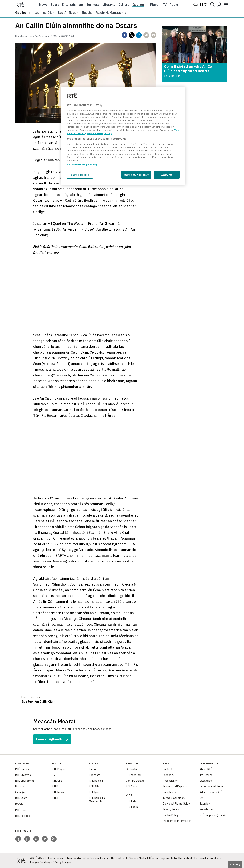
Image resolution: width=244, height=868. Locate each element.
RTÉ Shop (131, 786)
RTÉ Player (59, 769)
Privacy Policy (171, 809)
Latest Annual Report (212, 786)
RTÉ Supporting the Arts (214, 815)
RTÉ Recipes (23, 816)
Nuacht (87, 13)
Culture (124, 5)
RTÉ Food (21, 810)
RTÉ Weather (134, 775)
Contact (167, 769)
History (20, 786)
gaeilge (21, 13)
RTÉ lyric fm (96, 792)
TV (54, 775)
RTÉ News (58, 792)
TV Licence (206, 775)
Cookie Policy (171, 815)
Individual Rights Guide (176, 804)
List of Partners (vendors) (82, 165)
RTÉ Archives (23, 775)
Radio (174, 5)
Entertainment (73, 5)
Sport (55, 5)
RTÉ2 (55, 786)
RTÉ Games (22, 769)
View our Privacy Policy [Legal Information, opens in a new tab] (99, 133)
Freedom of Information (177, 821)
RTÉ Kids (131, 801)
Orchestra (132, 769)
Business (93, 5)
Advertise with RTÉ (211, 792)
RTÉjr (55, 798)
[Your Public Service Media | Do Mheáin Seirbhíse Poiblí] (21, 860)
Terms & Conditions (174, 798)
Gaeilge (138, 5)
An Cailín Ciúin (45, 701)
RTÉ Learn (21, 798)
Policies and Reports (175, 786)
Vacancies (206, 781)
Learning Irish (44, 13)
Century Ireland (135, 781)
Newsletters (207, 809)
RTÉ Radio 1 (96, 781)
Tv (165, 5)
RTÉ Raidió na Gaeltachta (97, 800)
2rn (201, 798)
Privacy (235, 864)
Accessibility (170, 781)
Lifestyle (109, 5)
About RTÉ (206, 769)
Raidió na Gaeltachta (111, 13)
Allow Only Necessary (136, 175)
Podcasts (95, 775)
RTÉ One (57, 781)
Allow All (167, 175)
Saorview (205, 804)
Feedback (168, 775)
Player (155, 5)
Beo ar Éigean (68, 13)
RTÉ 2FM (94, 786)
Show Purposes (80, 175)
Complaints (169, 792)
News (43, 5)
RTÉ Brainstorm (24, 781)
